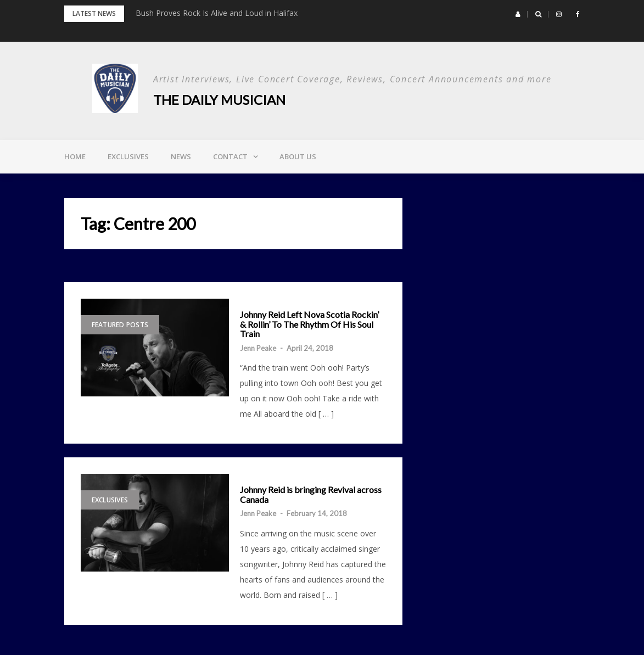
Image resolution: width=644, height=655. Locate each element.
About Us (298, 156)
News (181, 156)
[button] (518, 14)
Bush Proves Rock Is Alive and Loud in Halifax (217, 13)
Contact (230, 156)
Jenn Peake (258, 348)
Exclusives (128, 156)
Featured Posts (120, 325)
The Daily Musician (219, 100)
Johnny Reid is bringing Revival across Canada (311, 494)
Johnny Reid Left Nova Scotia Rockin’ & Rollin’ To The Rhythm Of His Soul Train (309, 324)
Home (75, 156)
